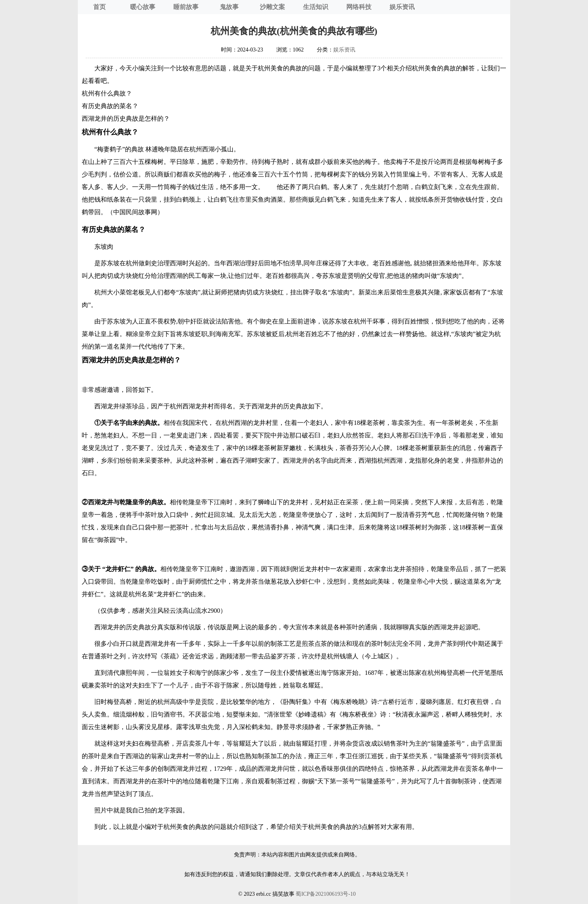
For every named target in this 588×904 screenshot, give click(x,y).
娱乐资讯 (402, 7)
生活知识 (316, 7)
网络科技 (359, 7)
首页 (99, 7)
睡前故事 (186, 7)
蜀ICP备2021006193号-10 (325, 894)
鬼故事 (229, 7)
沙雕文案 (272, 7)
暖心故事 (143, 7)
